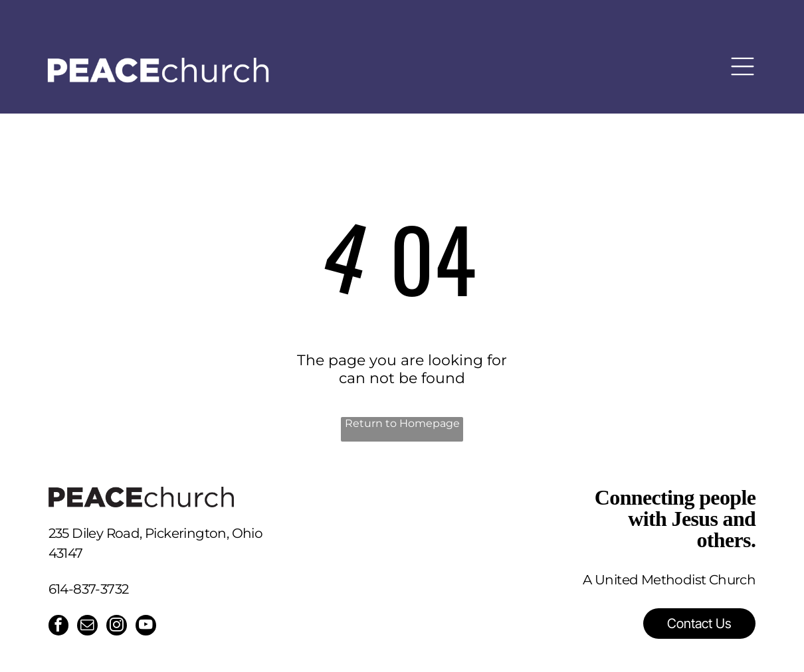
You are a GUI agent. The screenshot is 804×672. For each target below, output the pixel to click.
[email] (89, 627)
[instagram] (119, 627)
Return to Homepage (402, 423)
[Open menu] (743, 60)
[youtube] (149, 627)
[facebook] (59, 627)
